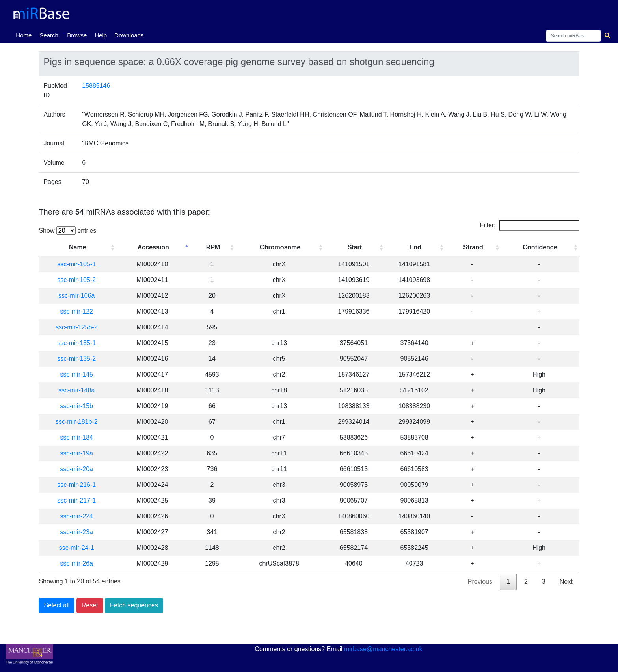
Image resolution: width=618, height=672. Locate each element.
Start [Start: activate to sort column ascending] (355, 247)
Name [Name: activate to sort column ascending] (78, 247)
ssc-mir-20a (76, 469)
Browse (77, 35)
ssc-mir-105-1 (76, 264)
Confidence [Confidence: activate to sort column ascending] (540, 247)
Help (101, 35)
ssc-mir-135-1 (76, 343)
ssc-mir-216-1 (76, 485)
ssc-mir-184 (76, 437)
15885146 (96, 86)
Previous (480, 582)
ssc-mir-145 (76, 374)
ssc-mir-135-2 (76, 359)
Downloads (129, 35)
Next (566, 582)
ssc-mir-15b (76, 406)
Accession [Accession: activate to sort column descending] (153, 247)
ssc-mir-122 (76, 311)
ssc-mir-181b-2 (77, 422)
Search (49, 35)
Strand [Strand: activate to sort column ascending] (473, 247)
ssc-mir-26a (76, 563)
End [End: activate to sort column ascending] (415, 247)
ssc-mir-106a (76, 296)
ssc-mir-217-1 (76, 500)
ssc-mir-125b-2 (77, 327)
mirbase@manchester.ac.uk (383, 649)
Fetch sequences (134, 605)
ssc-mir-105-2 (76, 280)
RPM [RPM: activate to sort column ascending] (213, 247)
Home (25, 35)
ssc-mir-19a (76, 453)
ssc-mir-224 (76, 516)
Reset (90, 605)
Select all (57, 605)
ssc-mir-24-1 (77, 548)
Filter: (530, 225)
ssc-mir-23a (76, 532)
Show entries (67, 231)
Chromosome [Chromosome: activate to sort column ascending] (280, 247)
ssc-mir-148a (76, 390)
